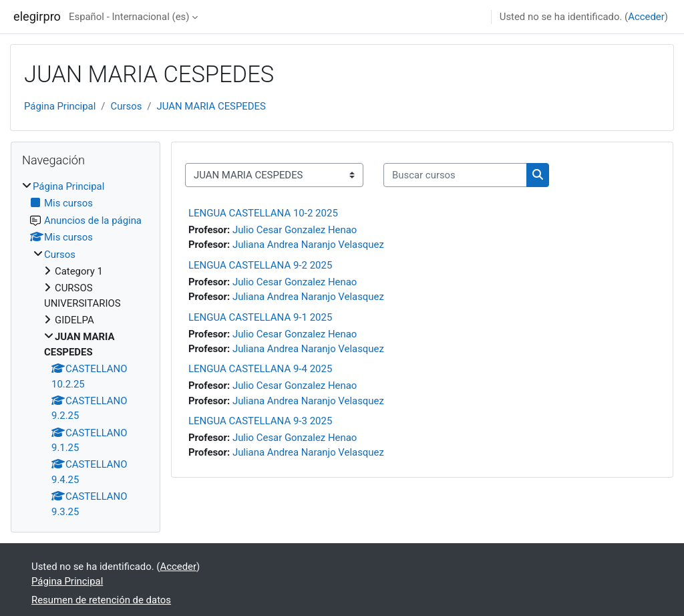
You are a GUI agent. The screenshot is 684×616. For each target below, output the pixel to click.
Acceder (646, 17)
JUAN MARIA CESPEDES (211, 106)
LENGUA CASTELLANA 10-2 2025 (263, 213)
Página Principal (60, 106)
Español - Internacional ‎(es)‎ (129, 17)
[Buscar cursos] (455, 175)
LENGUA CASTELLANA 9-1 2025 (260, 317)
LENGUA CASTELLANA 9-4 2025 (260, 369)
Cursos (126, 106)
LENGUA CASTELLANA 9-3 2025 (260, 421)
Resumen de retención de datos (101, 600)
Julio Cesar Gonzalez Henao (295, 230)
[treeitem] (85, 349)
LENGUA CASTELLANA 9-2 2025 (260, 265)
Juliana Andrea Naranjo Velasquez (308, 245)
